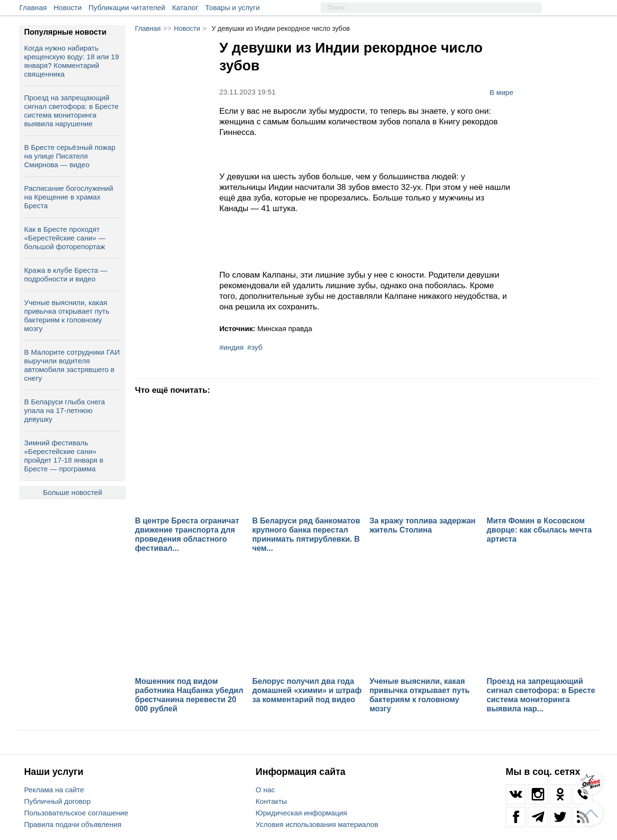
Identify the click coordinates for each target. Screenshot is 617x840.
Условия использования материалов (317, 824)
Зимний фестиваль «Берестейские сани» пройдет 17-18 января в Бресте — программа (64, 456)
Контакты (271, 801)
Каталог (185, 7)
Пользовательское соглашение (76, 813)
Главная (33, 7)
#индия (231, 347)
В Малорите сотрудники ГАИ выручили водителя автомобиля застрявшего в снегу (72, 365)
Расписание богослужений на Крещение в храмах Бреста (69, 197)
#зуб (255, 347)
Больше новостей (73, 492)
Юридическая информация (301, 813)
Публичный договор (57, 801)
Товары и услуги (233, 7)
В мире (501, 92)
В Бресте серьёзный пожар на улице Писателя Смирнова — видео (70, 156)
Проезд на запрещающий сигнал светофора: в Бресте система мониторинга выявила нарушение (71, 111)
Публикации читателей (127, 7)
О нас (265, 790)
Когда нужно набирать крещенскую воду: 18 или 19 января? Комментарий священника (72, 61)
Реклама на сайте (54, 790)
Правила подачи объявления (73, 824)
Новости (67, 7)
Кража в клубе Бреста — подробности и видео (66, 274)
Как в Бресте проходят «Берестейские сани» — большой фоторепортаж (65, 238)
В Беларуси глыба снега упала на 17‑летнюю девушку (65, 410)
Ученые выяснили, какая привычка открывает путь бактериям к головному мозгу (67, 315)
